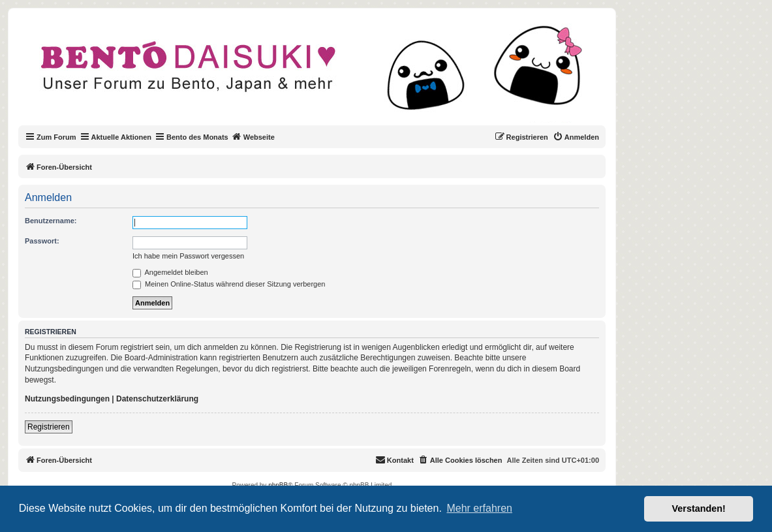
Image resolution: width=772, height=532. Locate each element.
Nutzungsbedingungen (67, 399)
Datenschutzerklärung (157, 399)
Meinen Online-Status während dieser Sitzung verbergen (229, 284)
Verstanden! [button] (699, 509)
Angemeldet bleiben (170, 272)
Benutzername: (51, 221)
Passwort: (42, 241)
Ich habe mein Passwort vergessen (188, 256)
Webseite (253, 136)
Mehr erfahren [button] (479, 508)
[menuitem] (576, 137)
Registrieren (49, 427)
